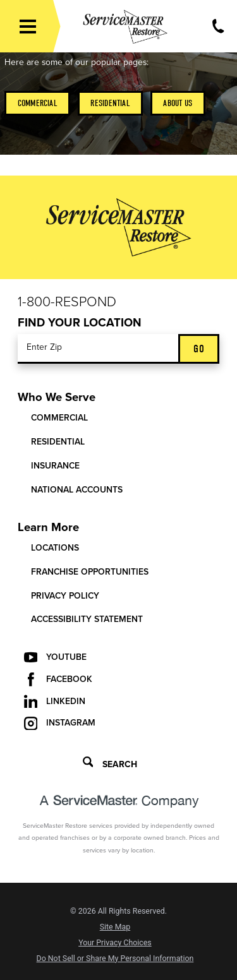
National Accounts (77, 490)
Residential (110, 103)
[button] (28, 27)
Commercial (38, 103)
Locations (55, 548)
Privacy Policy (65, 596)
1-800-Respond (67, 302)
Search (110, 763)
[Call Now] (218, 26)
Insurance (55, 466)
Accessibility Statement (87, 619)
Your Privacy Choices (115, 943)
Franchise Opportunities (90, 572)
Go (199, 349)
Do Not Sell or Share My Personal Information (115, 959)
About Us (178, 103)
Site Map (115, 927)
